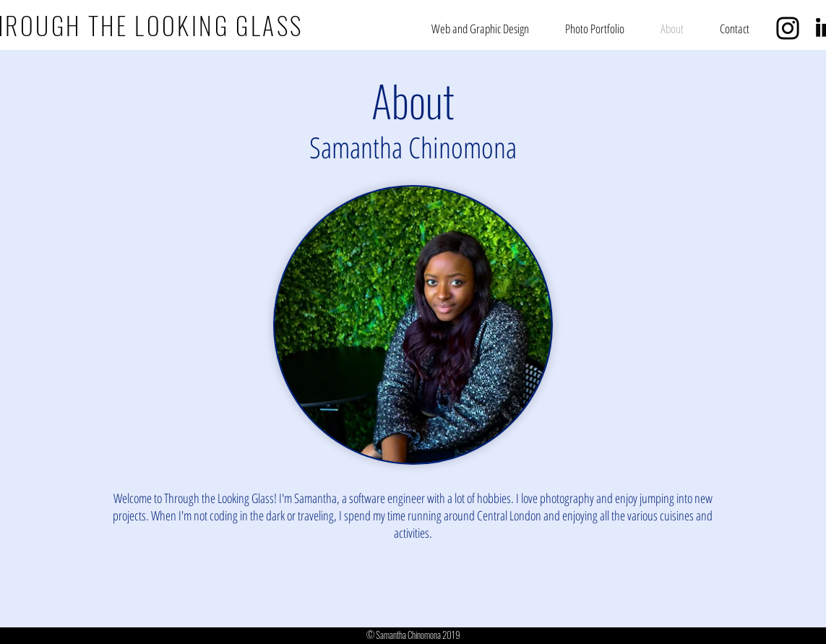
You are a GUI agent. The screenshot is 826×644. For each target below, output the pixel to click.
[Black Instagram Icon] (788, 28)
